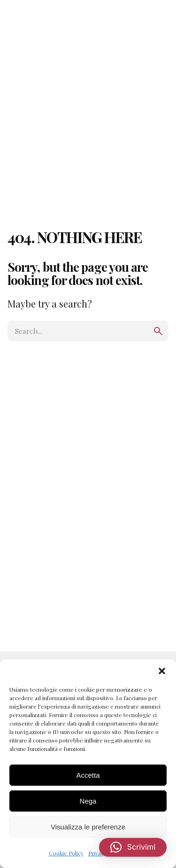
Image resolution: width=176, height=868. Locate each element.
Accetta (88, 775)
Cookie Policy (66, 853)
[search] (158, 331)
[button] (162, 671)
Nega (88, 801)
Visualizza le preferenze (88, 827)
